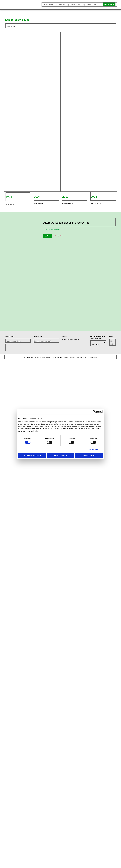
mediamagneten (49, 357)
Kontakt (90, 5)
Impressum (58, 357)
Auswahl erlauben (60, 455)
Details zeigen (94, 449)
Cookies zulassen (89, 455)
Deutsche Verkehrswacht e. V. (43, 341)
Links (111, 341)
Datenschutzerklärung (69, 357)
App (68, 5)
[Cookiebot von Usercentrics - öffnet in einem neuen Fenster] (94, 412)
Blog (96, 5)
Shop (83, 5)
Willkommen (49, 5)
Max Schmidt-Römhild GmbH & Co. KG (98, 337)
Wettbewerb (75, 5)
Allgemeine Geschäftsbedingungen (86, 357)
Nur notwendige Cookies (32, 455)
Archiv (111, 344)
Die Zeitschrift (60, 5)
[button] (109, 4)
